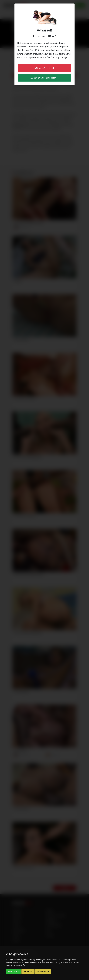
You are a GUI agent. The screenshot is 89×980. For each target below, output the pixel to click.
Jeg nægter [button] (28, 971)
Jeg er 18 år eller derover (45, 78)
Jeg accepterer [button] (13, 971)
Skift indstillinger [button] (43, 971)
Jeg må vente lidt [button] (45, 68)
